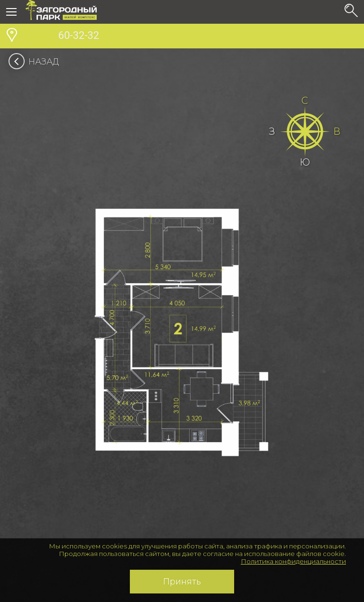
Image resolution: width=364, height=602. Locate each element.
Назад (37, 62)
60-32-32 (62, 37)
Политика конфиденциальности (293, 561)
